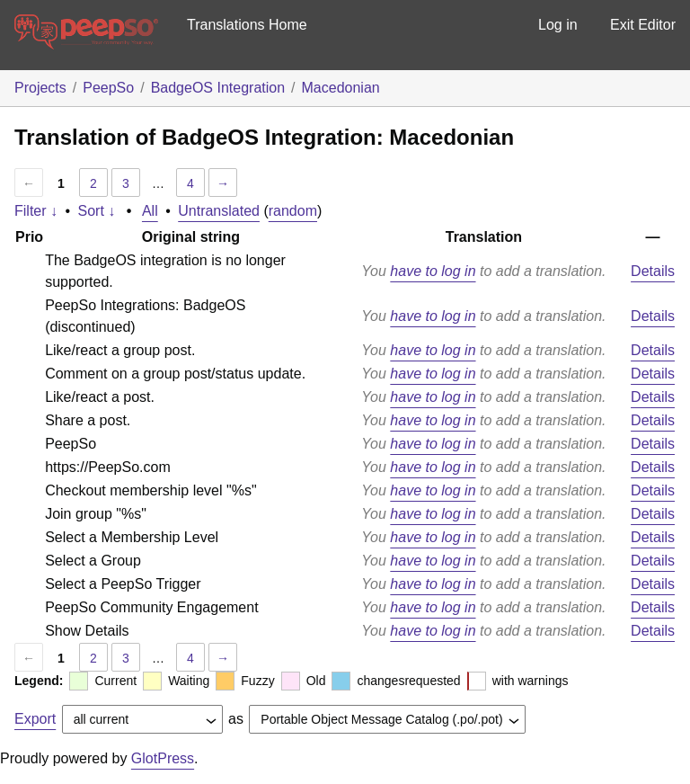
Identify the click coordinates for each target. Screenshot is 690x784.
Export (35, 719)
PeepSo (108, 88)
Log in (558, 25)
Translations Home (247, 25)
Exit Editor (643, 25)
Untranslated (219, 211)
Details (653, 271)
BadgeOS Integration (218, 88)
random (293, 211)
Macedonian (341, 88)
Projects (40, 88)
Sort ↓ (97, 211)
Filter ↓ (36, 211)
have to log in (433, 271)
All (150, 211)
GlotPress (163, 758)
